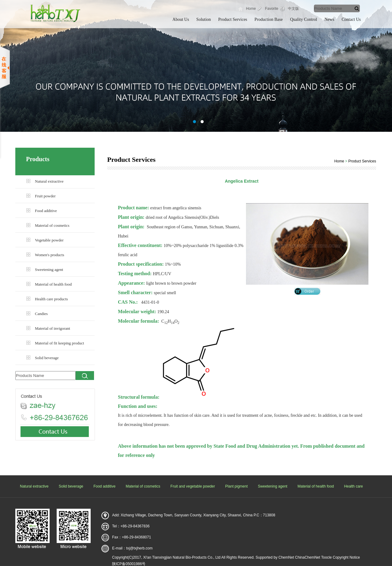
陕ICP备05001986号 (129, 564)
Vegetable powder (49, 240)
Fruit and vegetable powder (193, 486)
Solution (204, 19)
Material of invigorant (53, 328)
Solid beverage (47, 358)
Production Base (269, 19)
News (330, 19)
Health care (354, 486)
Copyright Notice (347, 557)
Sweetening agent (49, 270)
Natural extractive (49, 181)
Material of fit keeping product (59, 343)
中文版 (293, 9)
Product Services (233, 19)
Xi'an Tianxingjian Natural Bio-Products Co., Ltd (182, 557)
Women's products (50, 255)
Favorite (271, 9)
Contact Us (351, 19)
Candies (41, 314)
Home (251, 9)
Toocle (326, 557)
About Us (181, 19)
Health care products (51, 299)
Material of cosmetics (52, 225)
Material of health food (53, 284)
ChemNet (286, 557)
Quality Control (303, 19)
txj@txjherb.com (139, 548)
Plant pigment (236, 486)
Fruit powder (45, 196)
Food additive (46, 211)
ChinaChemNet (307, 557)
